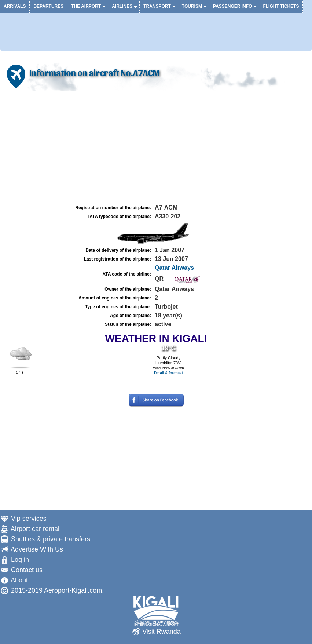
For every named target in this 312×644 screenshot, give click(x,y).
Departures (48, 6)
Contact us (27, 570)
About (19, 580)
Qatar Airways (174, 268)
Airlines (122, 6)
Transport (157, 6)
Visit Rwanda (161, 632)
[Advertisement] (156, 148)
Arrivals (15, 6)
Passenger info (232, 6)
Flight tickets (281, 6)
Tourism (192, 6)
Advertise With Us (37, 549)
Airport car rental (35, 529)
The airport (86, 6)
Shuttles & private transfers (51, 539)
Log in (20, 560)
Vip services (29, 519)
